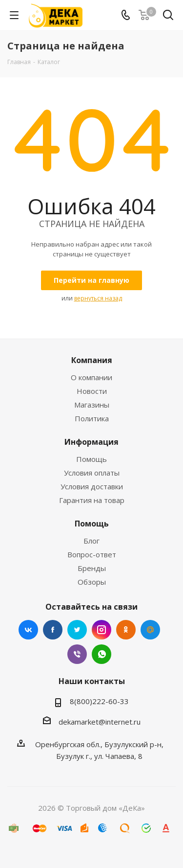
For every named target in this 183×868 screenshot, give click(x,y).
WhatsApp (102, 654)
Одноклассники (126, 630)
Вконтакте (28, 630)
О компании (91, 377)
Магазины (92, 405)
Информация (91, 442)
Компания (92, 360)
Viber (77, 654)
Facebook (53, 630)
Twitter (77, 630)
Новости (92, 391)
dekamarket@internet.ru (100, 722)
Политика (92, 418)
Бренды (92, 568)
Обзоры (92, 582)
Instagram (102, 630)
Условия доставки (92, 486)
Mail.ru (150, 630)
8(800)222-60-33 (99, 701)
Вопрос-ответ (92, 554)
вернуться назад (98, 298)
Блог (91, 541)
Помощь (91, 459)
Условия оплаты (92, 473)
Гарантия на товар (92, 500)
